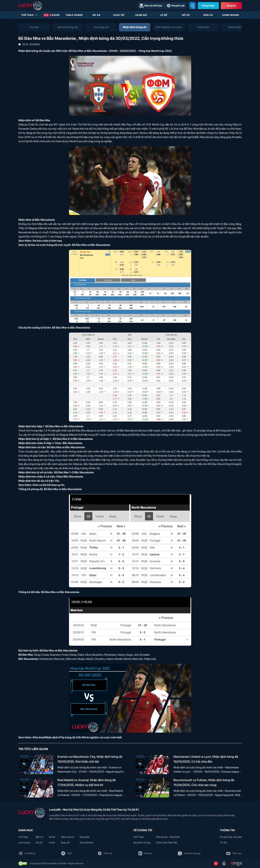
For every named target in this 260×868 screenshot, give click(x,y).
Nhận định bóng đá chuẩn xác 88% (40, 51)
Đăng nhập (208, 6)
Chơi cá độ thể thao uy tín (48, 485)
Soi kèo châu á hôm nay (47, 241)
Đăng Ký (231, 6)
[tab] (34, 27)
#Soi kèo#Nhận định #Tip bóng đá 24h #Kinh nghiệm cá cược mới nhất (77, 737)
